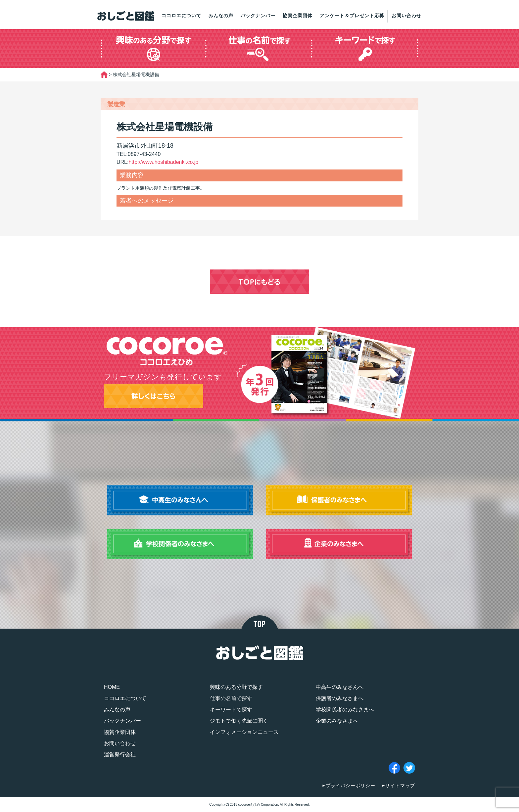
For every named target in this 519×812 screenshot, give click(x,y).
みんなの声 (221, 16)
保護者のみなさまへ (340, 698)
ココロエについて (181, 16)
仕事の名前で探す (231, 698)
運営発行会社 (120, 755)
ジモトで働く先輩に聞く (239, 721)
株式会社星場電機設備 (165, 127)
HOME (112, 687)
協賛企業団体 (298, 16)
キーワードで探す (231, 710)
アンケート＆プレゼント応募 (352, 16)
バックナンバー (258, 16)
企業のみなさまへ (337, 721)
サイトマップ (400, 786)
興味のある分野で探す (236, 687)
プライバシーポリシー (351, 786)
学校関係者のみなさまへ (345, 710)
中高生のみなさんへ (340, 687)
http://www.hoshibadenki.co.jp (163, 162)
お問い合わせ (406, 16)
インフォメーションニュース (244, 732)
